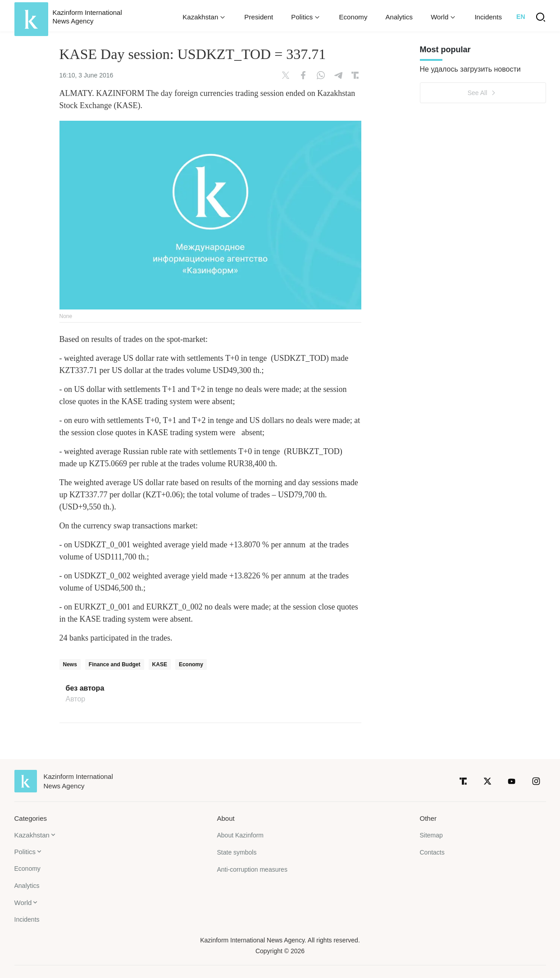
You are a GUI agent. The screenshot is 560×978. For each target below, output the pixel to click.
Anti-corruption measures (252, 869)
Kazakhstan (32, 835)
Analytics (399, 17)
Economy (353, 17)
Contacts (432, 852)
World (23, 903)
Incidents (488, 17)
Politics (25, 852)
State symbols (237, 852)
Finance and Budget (115, 664)
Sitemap (431, 835)
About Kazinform (241, 835)
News (70, 664)
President (259, 17)
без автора (85, 688)
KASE (160, 664)
